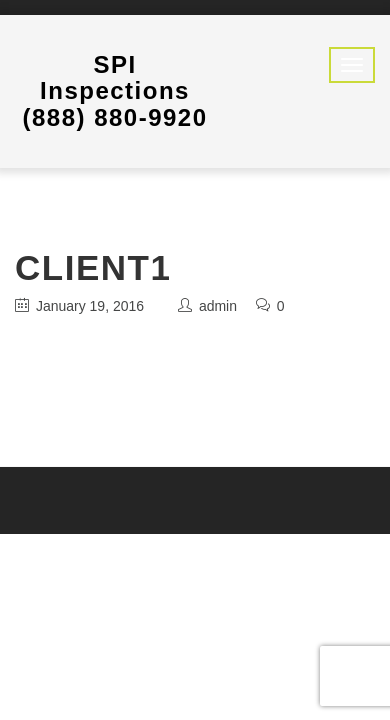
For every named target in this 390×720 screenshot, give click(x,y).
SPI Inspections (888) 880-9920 (114, 91)
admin (218, 306)
